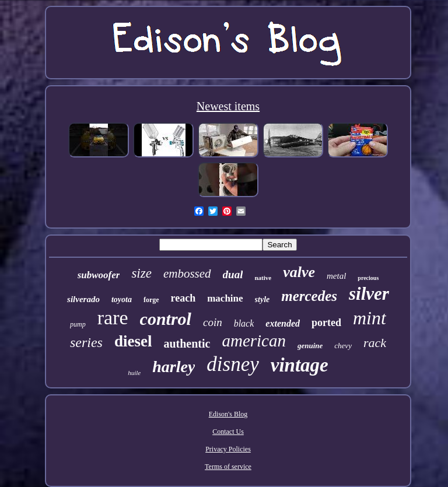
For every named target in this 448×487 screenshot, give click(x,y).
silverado (83, 299)
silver (369, 294)
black (244, 323)
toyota (122, 299)
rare (113, 318)
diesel (133, 341)
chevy (343, 346)
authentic (187, 344)
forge (151, 300)
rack (375, 343)
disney (232, 364)
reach (183, 298)
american (254, 341)
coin (213, 322)
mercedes (309, 296)
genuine (310, 346)
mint (370, 318)
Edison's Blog (228, 414)
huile (134, 373)
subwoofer (99, 275)
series (86, 342)
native (263, 278)
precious (368, 278)
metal (336, 276)
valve (299, 272)
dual (233, 274)
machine (225, 298)
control (166, 319)
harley (174, 367)
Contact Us (228, 432)
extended (283, 323)
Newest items (228, 106)
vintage (300, 365)
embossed (187, 274)
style (262, 299)
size (141, 273)
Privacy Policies (228, 449)
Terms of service (228, 467)
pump (78, 324)
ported (326, 323)
